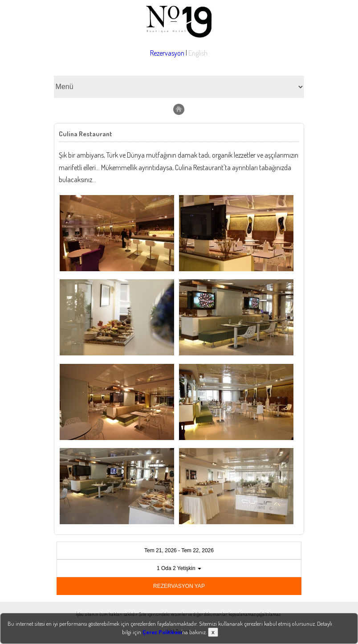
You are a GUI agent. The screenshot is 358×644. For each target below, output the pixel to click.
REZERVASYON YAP (179, 586)
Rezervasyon (167, 53)
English (198, 53)
